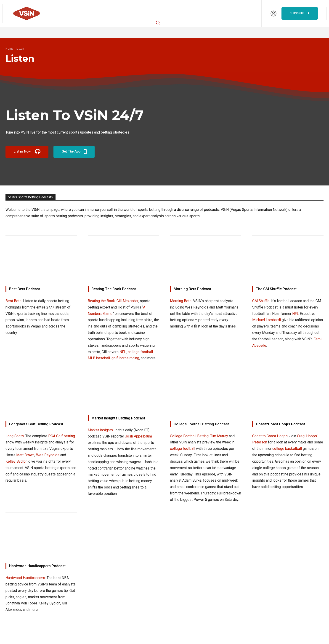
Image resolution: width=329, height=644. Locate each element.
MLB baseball (99, 358)
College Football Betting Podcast (201, 424)
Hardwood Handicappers (25, 578)
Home (9, 49)
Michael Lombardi (267, 320)
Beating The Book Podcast (114, 289)
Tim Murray (219, 436)
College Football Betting (189, 436)
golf (115, 358)
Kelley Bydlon (16, 462)
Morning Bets (181, 301)
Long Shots (15, 436)
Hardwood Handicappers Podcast (37, 566)
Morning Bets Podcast (192, 289)
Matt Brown (25, 455)
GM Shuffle (261, 301)
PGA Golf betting (62, 436)
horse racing (129, 358)
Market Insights (100, 430)
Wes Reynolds (48, 455)
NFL (123, 352)
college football (140, 352)
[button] (158, 22)
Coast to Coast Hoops (270, 436)
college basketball (287, 449)
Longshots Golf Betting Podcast (36, 424)
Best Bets (13, 301)
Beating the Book (101, 301)
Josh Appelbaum (138, 436)
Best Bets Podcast (25, 289)
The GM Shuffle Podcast (276, 289)
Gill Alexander (127, 301)
